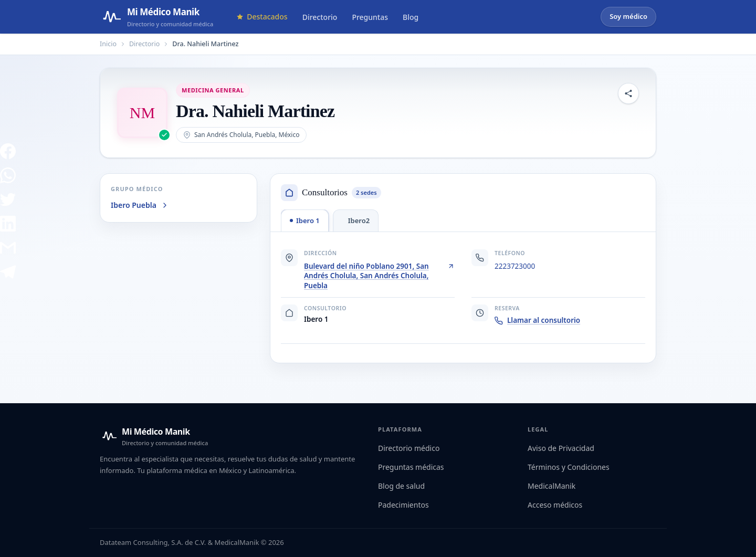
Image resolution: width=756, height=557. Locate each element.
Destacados (262, 17)
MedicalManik (552, 486)
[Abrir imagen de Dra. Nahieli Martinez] (142, 113)
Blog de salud (401, 486)
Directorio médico (409, 448)
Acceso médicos (555, 505)
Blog (411, 17)
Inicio (108, 44)
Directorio (320, 17)
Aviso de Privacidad (561, 448)
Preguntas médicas (411, 467)
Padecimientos (403, 505)
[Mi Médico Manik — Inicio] (154, 436)
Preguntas (370, 17)
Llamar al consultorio (537, 320)
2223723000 (515, 266)
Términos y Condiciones (569, 467)
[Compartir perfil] (628, 93)
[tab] (305, 220)
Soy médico (628, 16)
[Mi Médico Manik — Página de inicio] (156, 17)
